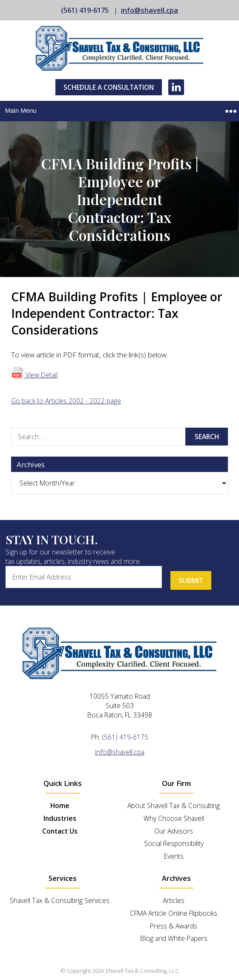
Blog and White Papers (174, 938)
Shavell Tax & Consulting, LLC (142, 971)
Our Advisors (174, 831)
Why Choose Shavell (174, 818)
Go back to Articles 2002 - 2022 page (66, 401)
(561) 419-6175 (85, 10)
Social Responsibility (174, 843)
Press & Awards (174, 926)
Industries (60, 818)
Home (60, 806)
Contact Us (60, 831)
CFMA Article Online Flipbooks (174, 913)
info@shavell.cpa (150, 10)
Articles (174, 900)
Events (174, 856)
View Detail (34, 375)
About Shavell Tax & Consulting (174, 806)
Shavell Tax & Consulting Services (60, 900)
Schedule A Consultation (109, 87)
